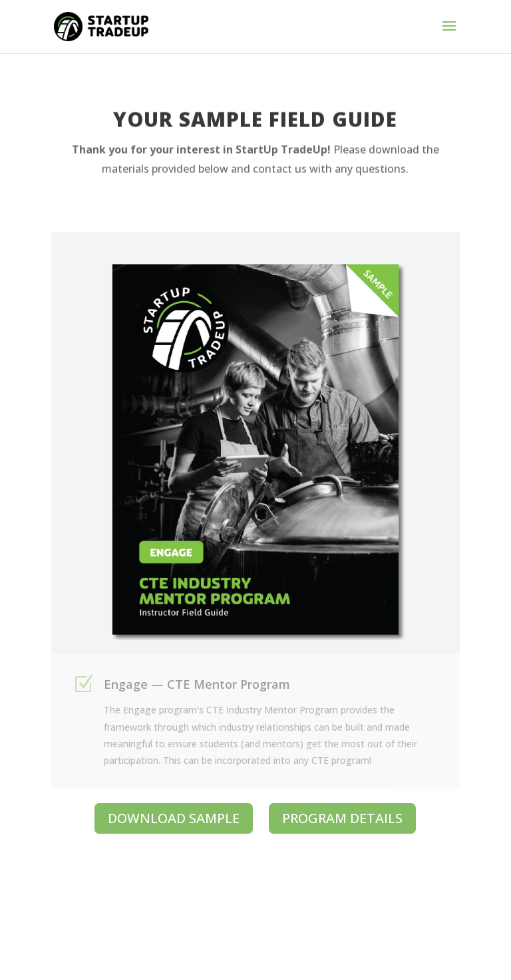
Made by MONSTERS (350, 946)
